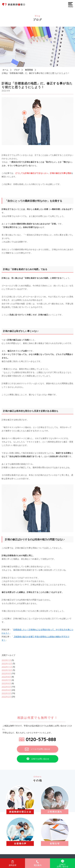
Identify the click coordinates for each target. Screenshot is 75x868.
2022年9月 (6, 673)
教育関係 (29, 70)
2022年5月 (6, 687)
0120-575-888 (37, 739)
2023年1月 (6, 660)
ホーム (5, 70)
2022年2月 (6, 697)
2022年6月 (6, 683)
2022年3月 (6, 693)
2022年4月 (6, 690)
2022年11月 (7, 667)
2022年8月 (6, 677)
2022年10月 (7, 670)
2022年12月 (7, 663)
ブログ (17, 70)
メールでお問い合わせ (37, 749)
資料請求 (13, 863)
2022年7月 (6, 680)
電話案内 (38, 863)
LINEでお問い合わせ (37, 759)
